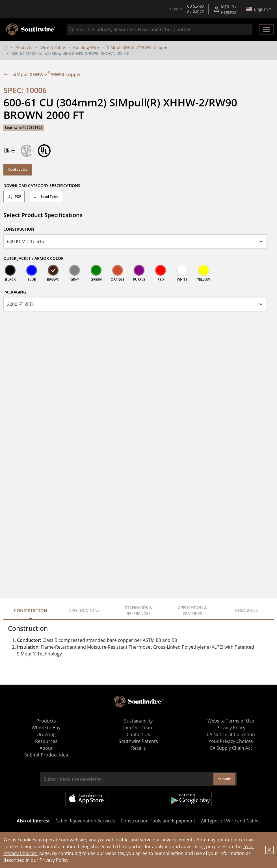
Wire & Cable (53, 47)
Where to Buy (46, 728)
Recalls (138, 748)
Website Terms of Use (231, 721)
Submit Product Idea (46, 755)
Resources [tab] (246, 610)
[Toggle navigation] (266, 29)
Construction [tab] (31, 610)
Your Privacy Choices (231, 741)
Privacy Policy (54, 860)
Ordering (46, 734)
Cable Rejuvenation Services (85, 821)
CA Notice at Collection (231, 734)
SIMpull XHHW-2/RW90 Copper (137, 47)
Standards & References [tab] (138, 610)
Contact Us (18, 169)
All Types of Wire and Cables (231, 821)
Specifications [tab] (85, 610)
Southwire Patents (138, 741)
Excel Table (46, 197)
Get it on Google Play (191, 799)
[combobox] (160, 29)
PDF (14, 197)
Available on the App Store (86, 799)
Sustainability (138, 721)
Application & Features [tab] (192, 610)
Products (24, 47)
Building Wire (86, 47)
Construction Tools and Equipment (158, 821)
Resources (46, 741)
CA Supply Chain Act (231, 748)
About (46, 748)
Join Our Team (138, 728)
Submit (224, 779)
